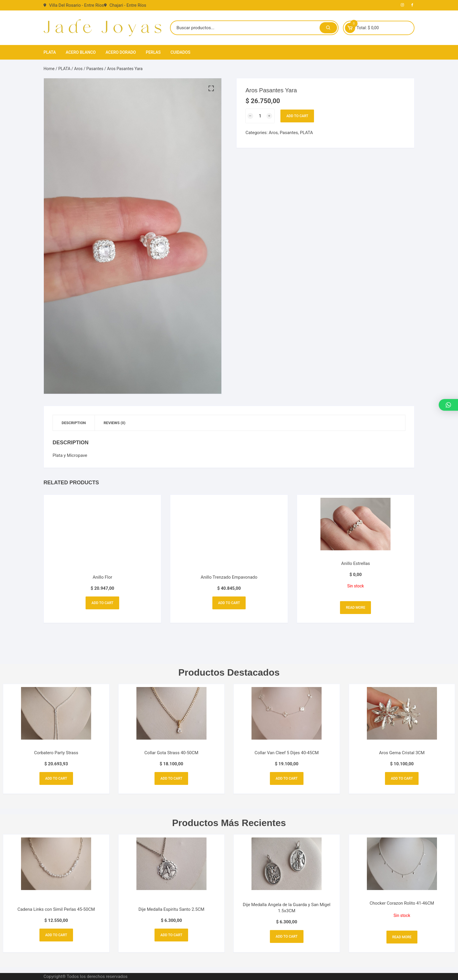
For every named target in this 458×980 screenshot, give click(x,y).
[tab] (74, 423)
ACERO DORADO (121, 52)
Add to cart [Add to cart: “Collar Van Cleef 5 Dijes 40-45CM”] (287, 778)
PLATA (50, 52)
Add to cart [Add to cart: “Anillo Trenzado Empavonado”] (229, 603)
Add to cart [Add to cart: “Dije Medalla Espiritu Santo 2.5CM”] (171, 935)
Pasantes (95, 69)
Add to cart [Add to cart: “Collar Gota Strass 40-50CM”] (171, 778)
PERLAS (153, 52)
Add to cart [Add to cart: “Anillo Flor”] (102, 603)
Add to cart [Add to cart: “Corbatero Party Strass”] (56, 778)
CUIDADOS (181, 52)
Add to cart (297, 116)
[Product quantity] (260, 116)
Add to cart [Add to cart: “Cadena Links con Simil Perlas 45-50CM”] (56, 935)
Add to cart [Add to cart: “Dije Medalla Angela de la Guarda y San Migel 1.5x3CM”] (287, 936)
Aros (78, 69)
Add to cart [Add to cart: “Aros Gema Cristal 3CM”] (402, 778)
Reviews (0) (114, 423)
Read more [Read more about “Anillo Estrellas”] (355, 608)
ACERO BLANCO (81, 52)
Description (74, 423)
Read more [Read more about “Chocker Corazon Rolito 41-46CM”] (402, 937)
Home (49, 69)
